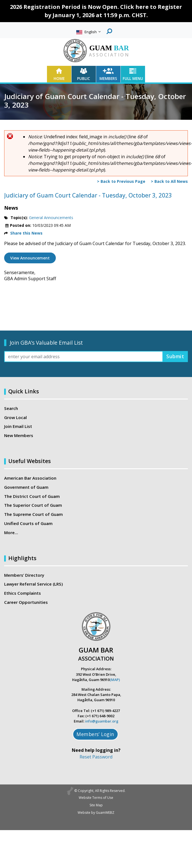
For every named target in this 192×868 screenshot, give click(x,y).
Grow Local (15, 417)
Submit (175, 356)
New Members (19, 435)
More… (11, 532)
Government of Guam (26, 487)
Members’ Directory (24, 575)
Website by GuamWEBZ (96, 813)
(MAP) (115, 680)
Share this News (26, 233)
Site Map (96, 805)
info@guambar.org (102, 721)
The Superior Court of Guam (33, 505)
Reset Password (96, 757)
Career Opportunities (26, 602)
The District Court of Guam (32, 496)
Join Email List (18, 426)
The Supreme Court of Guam (33, 514)
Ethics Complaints (23, 593)
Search (11, 408)
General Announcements (51, 218)
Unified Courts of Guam (28, 523)
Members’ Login (95, 734)
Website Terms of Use (96, 798)
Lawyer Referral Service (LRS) (33, 584)
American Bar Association (30, 478)
